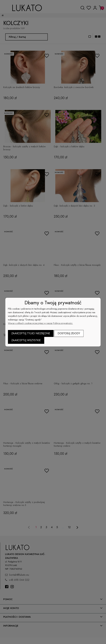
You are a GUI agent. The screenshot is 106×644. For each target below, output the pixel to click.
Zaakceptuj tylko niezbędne (31, 333)
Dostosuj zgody (69, 333)
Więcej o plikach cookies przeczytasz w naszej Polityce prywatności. (40, 323)
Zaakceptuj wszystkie (26, 340)
